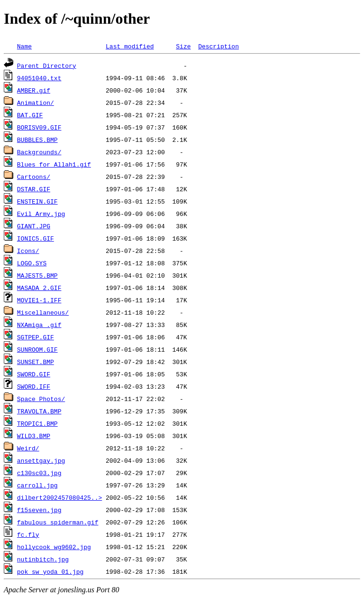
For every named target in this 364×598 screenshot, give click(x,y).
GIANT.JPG (34, 226)
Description (218, 46)
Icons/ (28, 251)
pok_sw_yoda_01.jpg (50, 571)
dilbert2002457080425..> (59, 497)
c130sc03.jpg (39, 473)
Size (183, 46)
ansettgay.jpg (41, 460)
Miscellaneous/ (43, 312)
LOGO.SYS (32, 263)
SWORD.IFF (34, 386)
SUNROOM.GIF (37, 349)
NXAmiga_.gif (39, 325)
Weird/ (28, 448)
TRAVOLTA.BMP (39, 411)
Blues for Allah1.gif (54, 164)
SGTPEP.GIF (36, 337)
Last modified (130, 46)
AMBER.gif (34, 90)
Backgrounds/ (39, 152)
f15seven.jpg (39, 510)
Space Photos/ (41, 399)
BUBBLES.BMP (37, 140)
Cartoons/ (34, 177)
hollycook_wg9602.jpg (54, 547)
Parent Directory (47, 65)
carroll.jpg (37, 485)
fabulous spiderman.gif (58, 522)
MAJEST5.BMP (37, 275)
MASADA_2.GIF (39, 288)
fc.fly (28, 534)
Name (24, 46)
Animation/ (36, 103)
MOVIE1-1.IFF (39, 300)
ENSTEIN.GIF (37, 201)
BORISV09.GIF (39, 127)
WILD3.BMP (34, 436)
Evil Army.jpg (41, 214)
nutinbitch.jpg (43, 559)
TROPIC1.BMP (37, 423)
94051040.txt (39, 78)
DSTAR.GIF (34, 189)
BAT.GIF (30, 115)
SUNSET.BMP (36, 362)
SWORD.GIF (34, 374)
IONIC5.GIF (36, 238)
